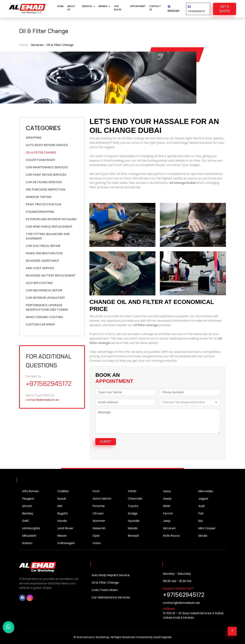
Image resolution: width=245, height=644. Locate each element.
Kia (200, 521)
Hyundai (134, 521)
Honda (62, 521)
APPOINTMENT (138, 6)
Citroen (98, 513)
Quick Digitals (162, 637)
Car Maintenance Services (111, 597)
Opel (96, 536)
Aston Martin (102, 499)
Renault (133, 536)
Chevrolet (135, 499)
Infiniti (132, 491)
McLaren (169, 528)
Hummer (99, 521)
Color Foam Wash (105, 590)
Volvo (97, 543)
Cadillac (63, 491)
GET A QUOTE (225, 9)
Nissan (62, 536)
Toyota (133, 506)
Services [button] (87, 6)
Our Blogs (118, 8)
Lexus (167, 491)
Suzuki (62, 499)
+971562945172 (196, 11)
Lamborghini (31, 528)
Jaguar (203, 499)
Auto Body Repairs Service (111, 575)
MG (60, 506)
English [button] (173, 9)
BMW (167, 506)
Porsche (99, 506)
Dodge (133, 513)
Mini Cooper (207, 528)
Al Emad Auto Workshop (93, 637)
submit (106, 442)
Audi (201, 506)
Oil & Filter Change (105, 583)
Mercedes (206, 491)
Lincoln (27, 506)
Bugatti (63, 513)
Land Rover (65, 528)
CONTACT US (155, 8)
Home (60, 6)
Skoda (203, 536)
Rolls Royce (171, 536)
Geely (167, 499)
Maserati (99, 528)
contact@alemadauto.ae (42, 400)
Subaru (27, 543)
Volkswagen (66, 543)
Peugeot (28, 499)
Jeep (167, 521)
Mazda (133, 528)
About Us (71, 8)
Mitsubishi (29, 536)
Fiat (201, 513)
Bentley (28, 513)
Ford (96, 491)
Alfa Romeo (31, 491)
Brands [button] (103, 6)
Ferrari (168, 513)
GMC (26, 521)
